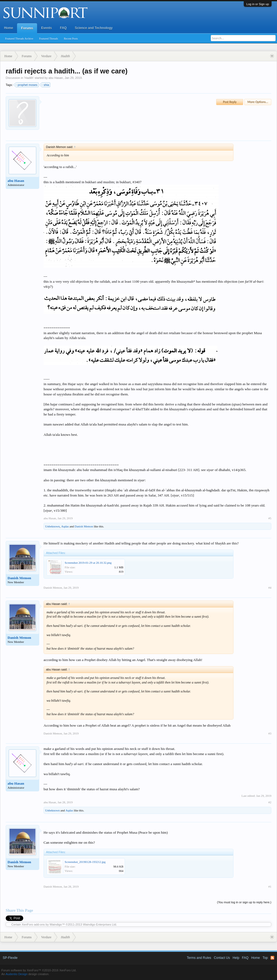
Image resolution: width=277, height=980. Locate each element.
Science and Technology (94, 28)
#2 (270, 802)
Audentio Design (17, 974)
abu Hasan (56, 78)
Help (236, 958)
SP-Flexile (10, 958)
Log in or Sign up (258, 4)
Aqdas (65, 526)
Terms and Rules (199, 958)
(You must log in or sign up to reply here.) (244, 902)
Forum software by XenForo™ (39, 970)
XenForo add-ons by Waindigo (42, 924)
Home (9, 28)
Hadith (29, 78)
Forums (27, 28)
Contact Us (222, 958)
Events (46, 28)
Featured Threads (49, 39)
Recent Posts (71, 39)
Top (265, 958)
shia (45, 85)
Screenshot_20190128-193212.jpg (85, 862)
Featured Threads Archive (19, 39)
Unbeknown (52, 526)
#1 (270, 886)
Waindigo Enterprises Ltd (100, 924)
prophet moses (27, 85)
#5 (270, 518)
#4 (270, 588)
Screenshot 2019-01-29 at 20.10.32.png (88, 563)
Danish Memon (84, 526)
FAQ (63, 28)
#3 (270, 733)
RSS (272, 958)
